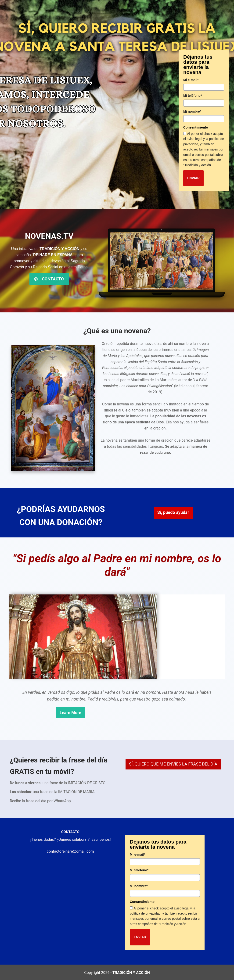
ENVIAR (193, 178)
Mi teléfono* (193, 96)
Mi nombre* (192, 111)
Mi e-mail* (191, 80)
